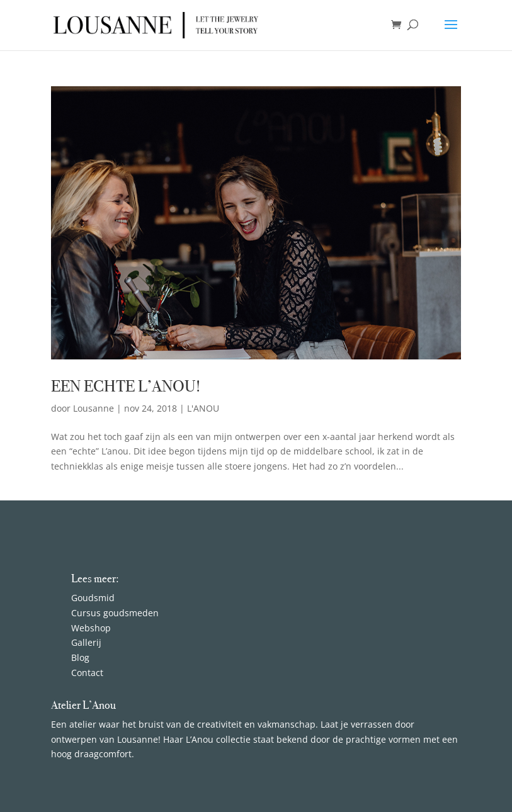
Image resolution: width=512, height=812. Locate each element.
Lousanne (94, 408)
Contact (87, 673)
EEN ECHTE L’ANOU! (126, 386)
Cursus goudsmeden (115, 613)
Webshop (91, 628)
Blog (82, 657)
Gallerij (86, 642)
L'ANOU (203, 408)
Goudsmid (93, 598)
